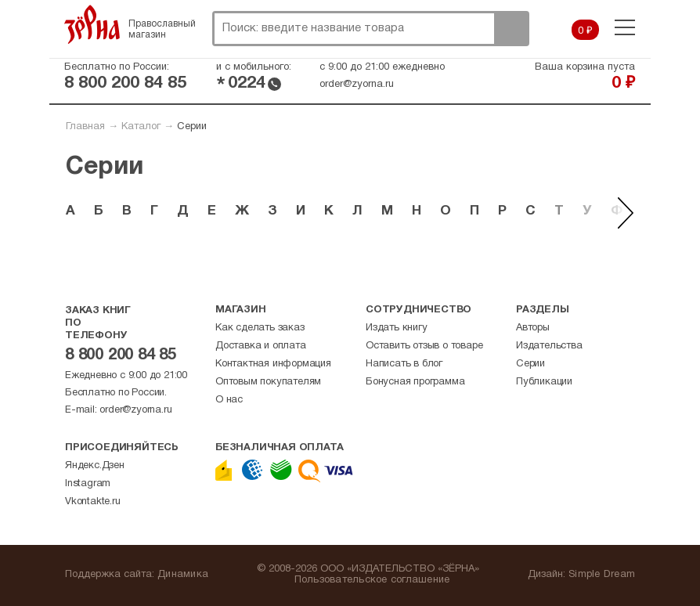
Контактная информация (273, 364)
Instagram (88, 484)
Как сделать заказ (260, 328)
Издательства (549, 346)
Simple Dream (602, 575)
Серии (530, 364)
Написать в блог (404, 364)
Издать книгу (397, 328)
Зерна (92, 24)
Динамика (183, 575)
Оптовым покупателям (268, 382)
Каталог (141, 127)
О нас (229, 400)
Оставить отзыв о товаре (424, 346)
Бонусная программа (415, 382)
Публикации (544, 382)
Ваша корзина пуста (585, 67)
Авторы (533, 328)
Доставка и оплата (261, 346)
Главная (85, 127)
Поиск (511, 29)
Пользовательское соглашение (372, 580)
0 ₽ (585, 31)
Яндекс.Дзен (95, 466)
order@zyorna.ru (357, 85)
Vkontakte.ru (93, 502)
